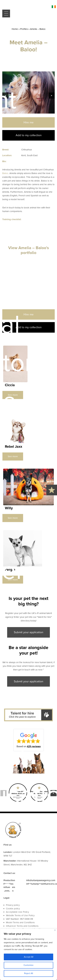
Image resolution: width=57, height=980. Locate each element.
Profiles (24, 29)
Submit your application (28, 632)
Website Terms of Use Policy (20, 915)
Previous (5, 96)
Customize (28, 965)
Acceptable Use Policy (17, 912)
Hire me (29, 122)
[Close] (55, 930)
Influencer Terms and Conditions (22, 926)
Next (52, 96)
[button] (29, 740)
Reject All (29, 973)
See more (13, 395)
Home (15, 29)
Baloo (5, 173)
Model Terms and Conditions (20, 922)
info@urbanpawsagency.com (41, 880)
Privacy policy (13, 905)
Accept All (29, 957)
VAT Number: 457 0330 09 (19, 919)
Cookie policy (13, 909)
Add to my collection (29, 135)
